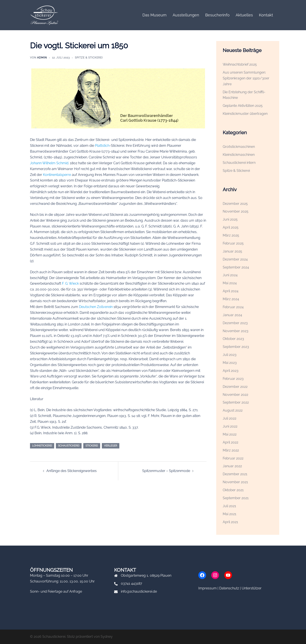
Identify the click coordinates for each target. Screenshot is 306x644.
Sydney (107, 637)
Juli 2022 (229, 418)
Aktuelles (244, 15)
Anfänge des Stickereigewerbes (72, 471)
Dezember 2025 (235, 204)
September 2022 (236, 402)
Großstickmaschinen (239, 147)
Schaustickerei (69, 446)
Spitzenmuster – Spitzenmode (166, 471)
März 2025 (231, 235)
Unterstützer (252, 588)
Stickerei (92, 446)
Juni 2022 (230, 426)
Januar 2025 (232, 251)
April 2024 (231, 291)
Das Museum (155, 15)
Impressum (207, 588)
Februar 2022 (233, 458)
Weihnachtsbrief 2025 (240, 64)
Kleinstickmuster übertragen (245, 114)
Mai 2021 (229, 514)
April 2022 (230, 442)
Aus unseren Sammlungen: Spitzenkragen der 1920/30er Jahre (246, 78)
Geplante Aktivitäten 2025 (243, 106)
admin (42, 58)
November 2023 (236, 331)
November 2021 (235, 482)
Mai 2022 (230, 434)
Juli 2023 (230, 355)
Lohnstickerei (42, 446)
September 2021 (236, 498)
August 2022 (233, 410)
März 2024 (231, 299)
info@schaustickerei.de (139, 591)
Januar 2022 (232, 466)
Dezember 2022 (235, 387)
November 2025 (236, 211)
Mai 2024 (230, 283)
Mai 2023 (230, 363)
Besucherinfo (217, 15)
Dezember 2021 (235, 474)
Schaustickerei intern (239, 163)
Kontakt (266, 15)
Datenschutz (229, 588)
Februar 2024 (233, 307)
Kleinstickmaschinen (239, 155)
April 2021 (230, 522)
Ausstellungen (186, 15)
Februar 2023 (233, 379)
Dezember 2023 (235, 323)
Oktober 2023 (233, 339)
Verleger (111, 446)
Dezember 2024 (235, 259)
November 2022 (235, 395)
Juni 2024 (230, 275)
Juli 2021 (229, 506)
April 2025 (231, 227)
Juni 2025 (230, 219)
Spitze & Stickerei (89, 58)
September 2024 (236, 267)
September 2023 (236, 347)
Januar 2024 (232, 315)
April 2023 (231, 371)
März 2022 (231, 450)
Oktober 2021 (233, 490)
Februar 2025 (233, 243)
